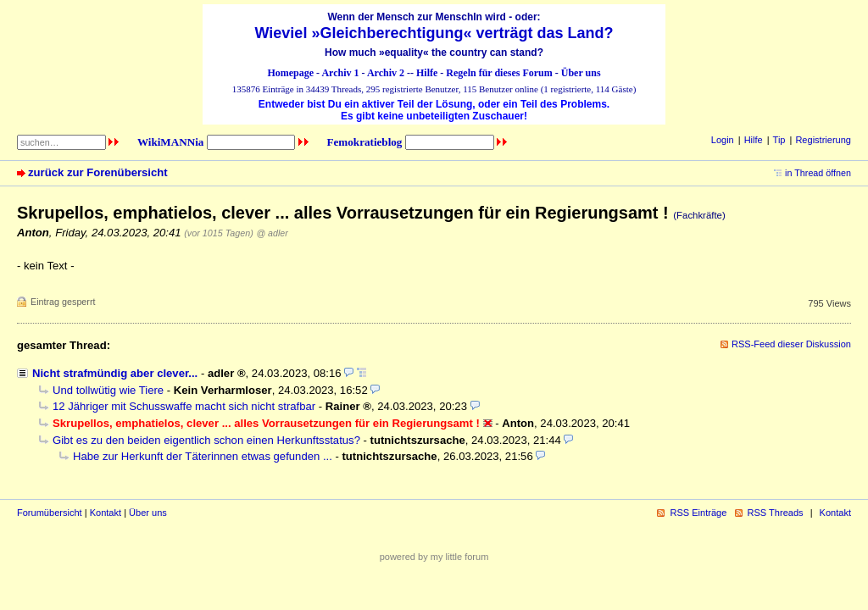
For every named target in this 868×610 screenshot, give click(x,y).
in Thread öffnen (818, 173)
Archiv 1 (340, 73)
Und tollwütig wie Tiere (108, 390)
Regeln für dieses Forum (499, 73)
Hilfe (427, 73)
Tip (779, 140)
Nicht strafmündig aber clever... (115, 373)
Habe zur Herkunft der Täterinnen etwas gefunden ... (203, 456)
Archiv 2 (386, 73)
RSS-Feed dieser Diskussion (791, 344)
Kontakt (106, 513)
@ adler (272, 233)
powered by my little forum (434, 557)
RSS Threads (776, 513)
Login (723, 140)
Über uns (581, 73)
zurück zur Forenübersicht (98, 172)
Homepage (290, 73)
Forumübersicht (50, 513)
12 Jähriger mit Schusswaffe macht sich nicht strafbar (184, 406)
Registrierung (823, 140)
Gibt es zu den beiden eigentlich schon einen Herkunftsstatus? (206, 440)
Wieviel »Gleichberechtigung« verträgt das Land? (434, 33)
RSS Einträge (698, 513)
